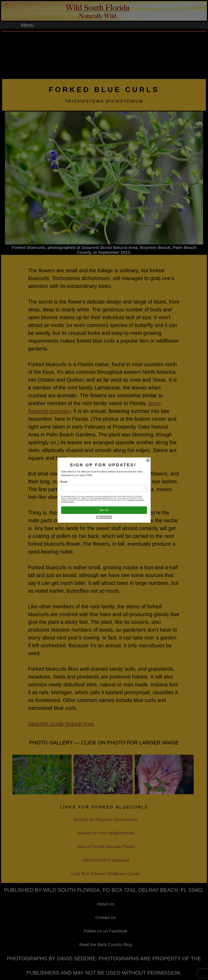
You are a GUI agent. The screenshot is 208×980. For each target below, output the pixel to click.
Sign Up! (104, 510)
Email (64, 482)
